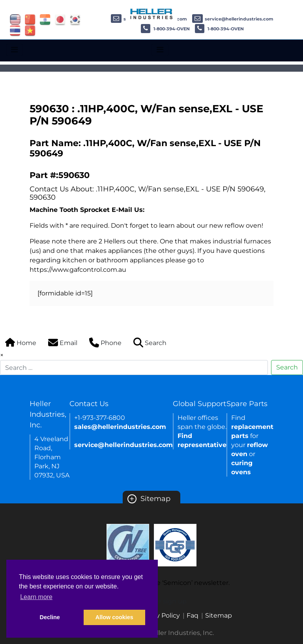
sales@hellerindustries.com (120, 427)
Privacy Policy (159, 615)
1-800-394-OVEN (165, 29)
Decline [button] (50, 617)
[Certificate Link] (128, 545)
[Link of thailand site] (15, 30)
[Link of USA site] (15, 19)
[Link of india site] (45, 19)
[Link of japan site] (60, 19)
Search (287, 367)
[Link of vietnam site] (30, 30)
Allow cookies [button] (114, 617)
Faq (193, 615)
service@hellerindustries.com (233, 19)
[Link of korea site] (75, 19)
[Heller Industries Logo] (152, 14)
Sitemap (149, 499)
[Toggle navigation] (14, 50)
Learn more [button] (36, 597)
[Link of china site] (30, 19)
